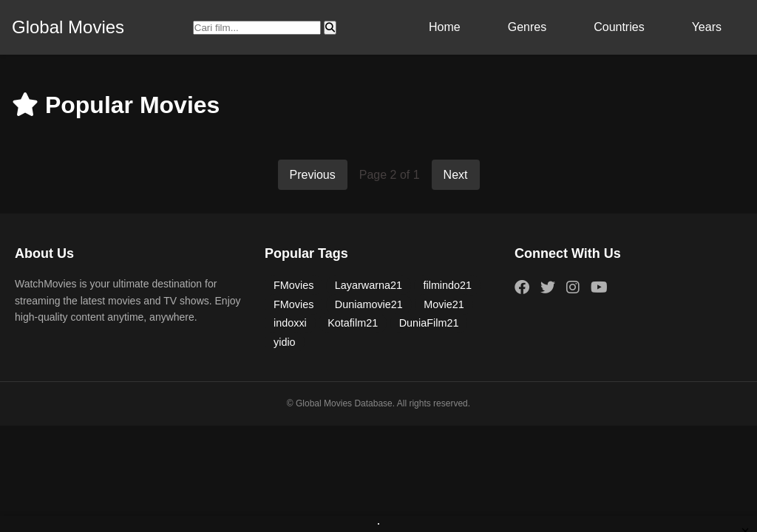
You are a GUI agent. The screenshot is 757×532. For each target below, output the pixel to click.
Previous (313, 175)
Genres (527, 27)
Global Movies (68, 27)
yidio (285, 342)
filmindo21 (447, 285)
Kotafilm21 (353, 323)
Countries (619, 27)
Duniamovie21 (369, 304)
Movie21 (444, 304)
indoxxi (290, 323)
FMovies (293, 285)
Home (445, 27)
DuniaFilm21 (429, 323)
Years (707, 27)
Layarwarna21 (369, 285)
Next (456, 175)
